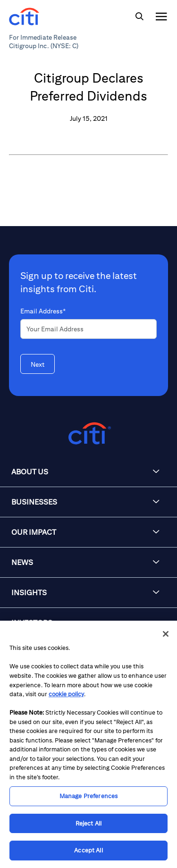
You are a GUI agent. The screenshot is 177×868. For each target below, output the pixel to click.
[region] (88, 744)
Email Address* (43, 311)
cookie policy (66, 694)
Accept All (88, 850)
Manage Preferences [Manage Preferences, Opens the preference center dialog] (88, 796)
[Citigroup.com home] (88, 434)
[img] (139, 17)
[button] (88, 472)
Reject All (88, 823)
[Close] (166, 634)
